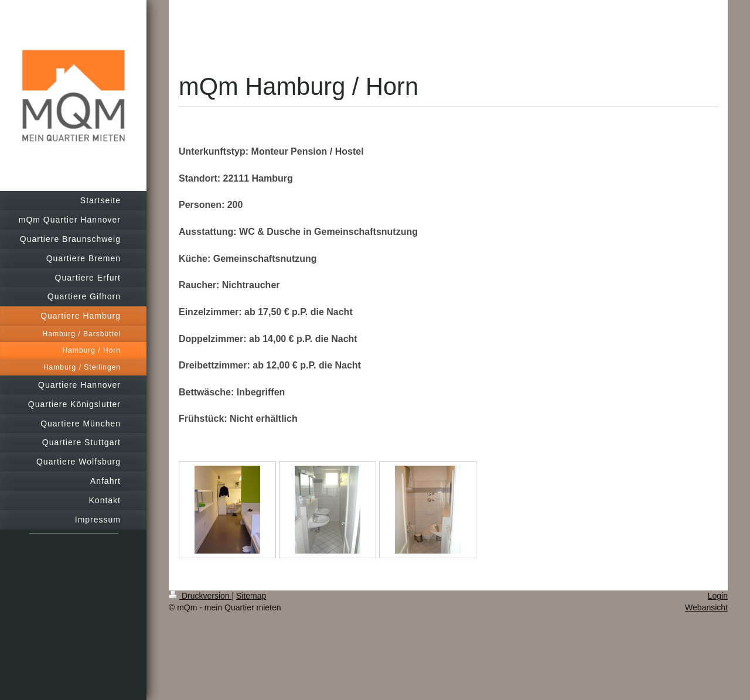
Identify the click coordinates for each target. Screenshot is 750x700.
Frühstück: (203, 419)
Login (718, 596)
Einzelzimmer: (210, 312)
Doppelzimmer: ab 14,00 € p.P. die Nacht (268, 339)
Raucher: (199, 285)
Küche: (195, 259)
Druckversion (200, 596)
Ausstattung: (208, 232)
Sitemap (251, 596)
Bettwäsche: (206, 392)
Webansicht (706, 607)
